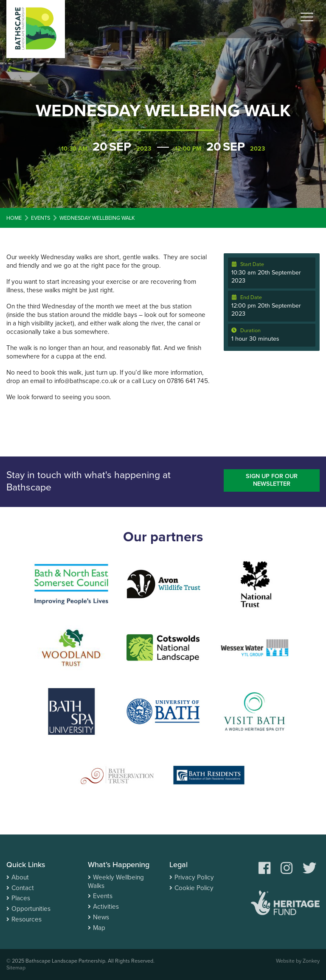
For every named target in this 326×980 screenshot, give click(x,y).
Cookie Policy (194, 888)
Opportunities (31, 909)
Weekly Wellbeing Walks (116, 882)
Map (99, 928)
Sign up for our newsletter (272, 480)
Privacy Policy (194, 877)
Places (21, 898)
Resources (27, 919)
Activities (106, 907)
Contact (23, 888)
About (20, 877)
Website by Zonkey (298, 961)
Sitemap (16, 968)
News (101, 917)
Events (103, 896)
